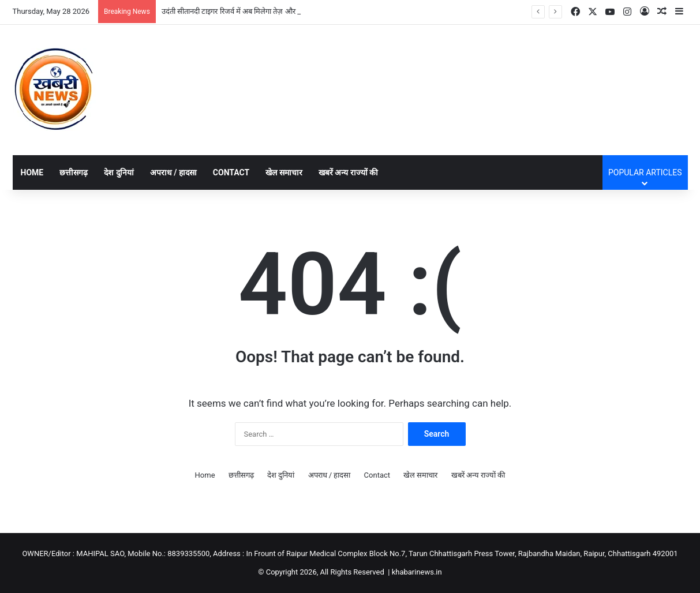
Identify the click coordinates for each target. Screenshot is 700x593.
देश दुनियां (119, 172)
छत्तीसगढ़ (74, 172)
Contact (231, 172)
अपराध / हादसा (173, 172)
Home (32, 172)
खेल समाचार (284, 172)
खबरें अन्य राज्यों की (348, 172)
